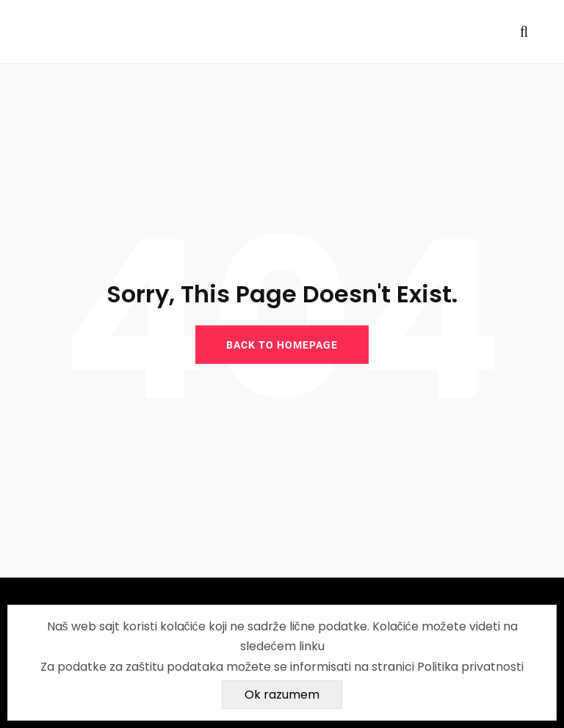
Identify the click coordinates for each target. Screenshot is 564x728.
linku (312, 646)
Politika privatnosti (470, 667)
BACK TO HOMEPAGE (282, 344)
